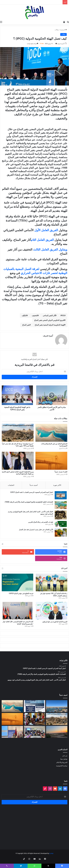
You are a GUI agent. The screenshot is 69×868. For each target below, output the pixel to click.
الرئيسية (63, 30)
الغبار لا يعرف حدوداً (61, 472)
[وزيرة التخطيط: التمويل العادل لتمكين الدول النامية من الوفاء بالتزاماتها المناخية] (18, 461)
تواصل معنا (64, 759)
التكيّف (24, 316)
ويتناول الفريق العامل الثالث (50, 250)
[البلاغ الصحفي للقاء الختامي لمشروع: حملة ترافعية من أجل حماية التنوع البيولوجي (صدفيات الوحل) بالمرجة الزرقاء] (34, 732)
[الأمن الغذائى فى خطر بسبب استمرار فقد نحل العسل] (61, 533)
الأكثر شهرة (57, 485)
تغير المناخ (26, 325)
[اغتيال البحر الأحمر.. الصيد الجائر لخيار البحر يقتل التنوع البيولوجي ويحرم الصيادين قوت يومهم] (61, 515)
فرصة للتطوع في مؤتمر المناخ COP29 (21, 593)
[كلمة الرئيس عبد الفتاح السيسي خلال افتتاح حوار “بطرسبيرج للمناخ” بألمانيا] (17, 611)
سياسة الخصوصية (62, 766)
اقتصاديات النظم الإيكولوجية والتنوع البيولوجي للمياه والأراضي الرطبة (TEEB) (29, 502)
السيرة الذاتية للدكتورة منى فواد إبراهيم (55, 622)
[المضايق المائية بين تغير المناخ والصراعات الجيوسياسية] (51, 433)
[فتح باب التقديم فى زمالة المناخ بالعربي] (61, 524)
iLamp (51, 853)
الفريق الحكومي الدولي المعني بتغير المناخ (49, 320)
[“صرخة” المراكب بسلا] (57, 706)
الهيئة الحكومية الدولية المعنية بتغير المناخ (50, 325)
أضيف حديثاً (34, 485)
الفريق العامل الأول (46, 230)
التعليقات (11, 485)
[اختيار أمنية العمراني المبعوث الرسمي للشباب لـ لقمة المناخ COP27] (61, 495)
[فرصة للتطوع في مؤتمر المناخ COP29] (17, 582)
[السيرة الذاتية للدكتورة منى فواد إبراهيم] (52, 611)
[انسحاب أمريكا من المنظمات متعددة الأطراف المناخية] (34, 719)
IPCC (63, 316)
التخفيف (35, 316)
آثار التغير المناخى (49, 316)
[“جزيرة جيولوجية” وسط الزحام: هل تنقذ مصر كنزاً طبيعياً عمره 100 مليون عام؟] (18, 433)
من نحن (65, 756)
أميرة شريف (61, 44)
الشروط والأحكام (62, 762)
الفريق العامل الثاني (42, 240)
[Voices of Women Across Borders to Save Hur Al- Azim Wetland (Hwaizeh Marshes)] (57, 732)
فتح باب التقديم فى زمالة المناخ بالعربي (41, 522)
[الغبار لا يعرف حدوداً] (51, 461)
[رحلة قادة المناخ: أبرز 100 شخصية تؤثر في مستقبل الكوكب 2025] (52, 582)
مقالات (57, 30)
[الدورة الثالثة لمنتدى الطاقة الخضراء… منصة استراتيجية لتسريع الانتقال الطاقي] (34, 706)
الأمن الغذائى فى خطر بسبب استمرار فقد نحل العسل (36, 530)
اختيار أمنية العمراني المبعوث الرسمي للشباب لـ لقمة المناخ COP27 (32, 492)
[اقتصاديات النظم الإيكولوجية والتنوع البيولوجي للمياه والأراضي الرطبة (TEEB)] (61, 505)
